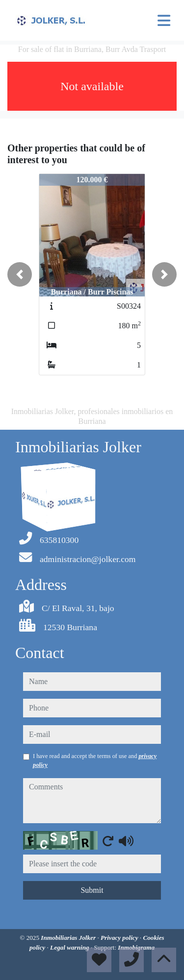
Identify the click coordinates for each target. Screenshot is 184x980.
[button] (20, 274)
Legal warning (70, 947)
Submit (92, 890)
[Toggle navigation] (164, 21)
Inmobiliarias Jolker (69, 938)
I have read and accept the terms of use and (95, 760)
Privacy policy (120, 938)
